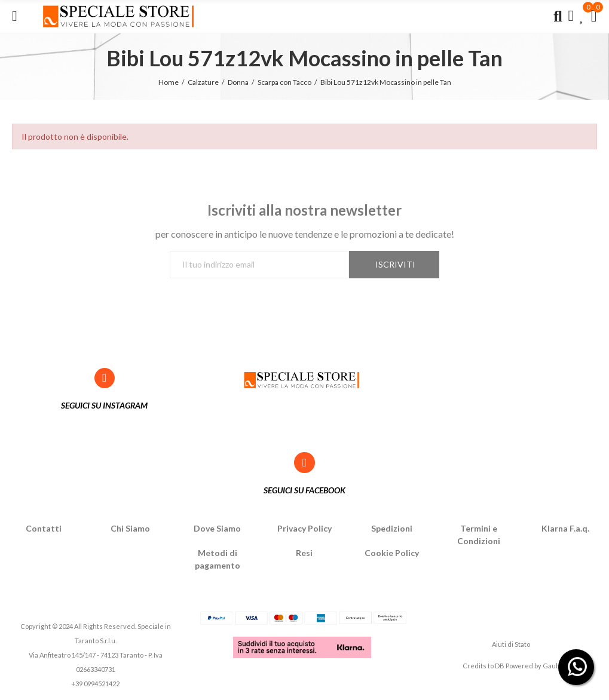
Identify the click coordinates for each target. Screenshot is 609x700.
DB (500, 666)
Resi (304, 553)
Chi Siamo (130, 528)
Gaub (551, 666)
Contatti (44, 528)
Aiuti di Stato (511, 644)
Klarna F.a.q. (565, 528)
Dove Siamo (217, 528)
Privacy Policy (304, 528)
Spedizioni (392, 528)
